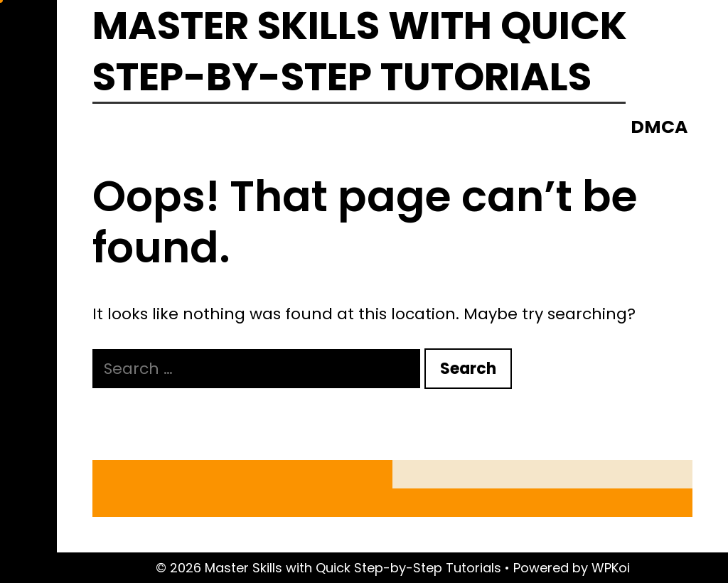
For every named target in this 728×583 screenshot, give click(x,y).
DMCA (659, 127)
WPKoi (611, 568)
